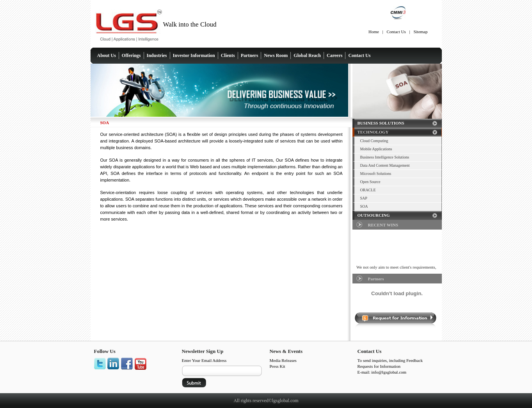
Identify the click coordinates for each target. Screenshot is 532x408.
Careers (335, 55)
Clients (228, 55)
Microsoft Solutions (376, 174)
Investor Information (194, 55)
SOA (364, 206)
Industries (157, 55)
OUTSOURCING (374, 215)
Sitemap (420, 32)
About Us (107, 55)
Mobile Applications (376, 149)
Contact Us (396, 32)
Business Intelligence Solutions (385, 157)
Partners (250, 55)
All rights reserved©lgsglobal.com (266, 401)
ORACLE (368, 190)
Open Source (370, 182)
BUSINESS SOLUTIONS (381, 123)
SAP (364, 198)
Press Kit (278, 366)
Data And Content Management (385, 165)
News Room (276, 55)
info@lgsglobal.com (389, 372)
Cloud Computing (374, 141)
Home (374, 32)
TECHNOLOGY (373, 132)
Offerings (131, 55)
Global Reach (307, 55)
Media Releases (283, 360)
